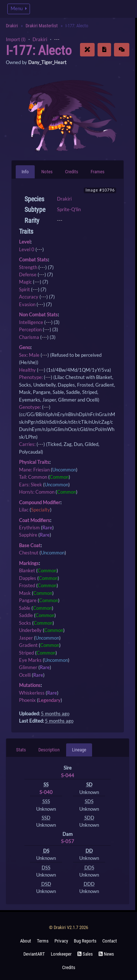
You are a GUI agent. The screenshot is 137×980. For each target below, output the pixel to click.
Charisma (29, 337)
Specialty (41, 510)
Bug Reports (85, 941)
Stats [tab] (21, 750)
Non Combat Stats (38, 315)
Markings (29, 563)
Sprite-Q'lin (69, 209)
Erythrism (29, 527)
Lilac (24, 510)
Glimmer (28, 667)
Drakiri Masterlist (42, 26)
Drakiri (12, 26)
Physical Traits (34, 462)
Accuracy (29, 297)
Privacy (61, 941)
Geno (25, 347)
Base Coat (30, 545)
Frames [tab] (98, 172)
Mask (25, 593)
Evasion (27, 304)
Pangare (28, 600)
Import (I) (16, 39)
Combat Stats (33, 260)
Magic (25, 282)
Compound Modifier (40, 502)
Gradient (28, 645)
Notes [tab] (47, 172)
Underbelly (30, 630)
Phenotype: (31, 377)
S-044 (68, 775)
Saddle (26, 615)
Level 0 (27, 249)
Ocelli (25, 675)
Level (25, 242)
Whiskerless (32, 693)
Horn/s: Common (37, 492)
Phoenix (27, 700)
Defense (28, 274)
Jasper (26, 638)
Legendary (50, 700)
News (106, 954)
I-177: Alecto (39, 51)
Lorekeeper (61, 954)
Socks (25, 623)
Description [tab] (49, 750)
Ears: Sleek (31, 485)
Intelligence (31, 322)
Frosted (27, 585)
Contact (110, 941)
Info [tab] (25, 172)
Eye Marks (30, 660)
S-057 (68, 841)
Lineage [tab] (79, 750)
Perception (30, 329)
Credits (69, 967)
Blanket (27, 570)
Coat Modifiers (35, 520)
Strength (28, 267)
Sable (25, 608)
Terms (43, 941)
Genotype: (30, 407)
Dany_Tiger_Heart (47, 62)
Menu (19, 9)
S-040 (46, 792)
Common (59, 477)
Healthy (27, 370)
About (26, 941)
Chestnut (29, 553)
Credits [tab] (72, 172)
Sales (85, 954)
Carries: (27, 444)
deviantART (34, 954)
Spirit (24, 289)
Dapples (28, 578)
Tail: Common (33, 477)
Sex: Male (29, 355)
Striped (26, 653)
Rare (47, 527)
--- (57, 39)
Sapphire (28, 535)
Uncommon (64, 470)
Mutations (30, 685)
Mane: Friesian (34, 470)
